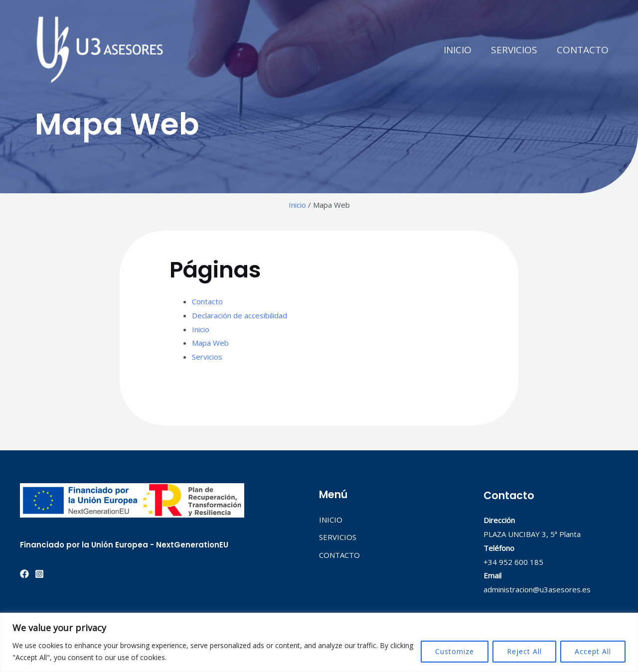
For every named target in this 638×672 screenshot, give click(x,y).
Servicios (207, 357)
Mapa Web (210, 343)
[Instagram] (39, 574)
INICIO (459, 50)
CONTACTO (583, 50)
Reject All (524, 651)
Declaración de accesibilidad (239, 315)
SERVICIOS (515, 50)
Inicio (297, 205)
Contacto (207, 301)
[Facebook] (24, 574)
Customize (455, 651)
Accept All (593, 651)
